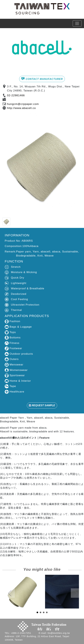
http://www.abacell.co (21, 108)
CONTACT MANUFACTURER (42, 79)
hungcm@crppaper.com (23, 104)
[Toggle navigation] (77, 23)
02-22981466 (16, 95)
